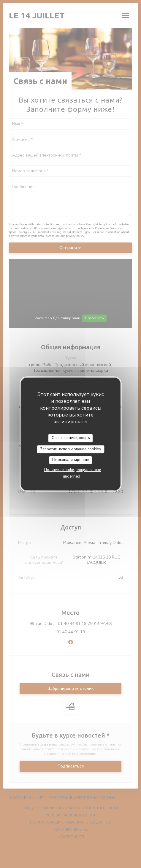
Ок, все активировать (71, 438)
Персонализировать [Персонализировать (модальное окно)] (71, 460)
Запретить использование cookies (70, 449)
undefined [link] (72, 476)
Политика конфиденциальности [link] (73, 470)
